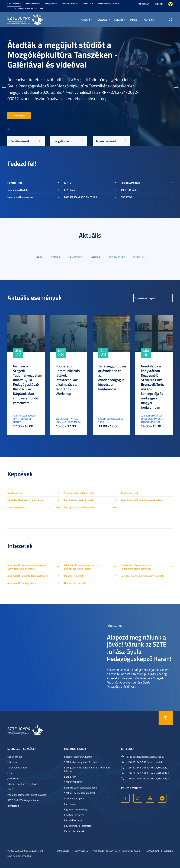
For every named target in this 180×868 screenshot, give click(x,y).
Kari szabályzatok (73, 820)
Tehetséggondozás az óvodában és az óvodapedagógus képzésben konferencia (112, 377)
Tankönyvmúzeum (131, 183)
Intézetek (12, 762)
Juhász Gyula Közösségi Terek (22, 784)
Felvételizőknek (33, 3)
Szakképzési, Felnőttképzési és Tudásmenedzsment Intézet (137, 567)
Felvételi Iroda (15, 183)
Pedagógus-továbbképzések (79, 507)
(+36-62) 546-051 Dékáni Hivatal (144, 762)
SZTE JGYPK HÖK (73, 782)
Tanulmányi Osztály (18, 190)
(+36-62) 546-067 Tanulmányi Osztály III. (148, 778)
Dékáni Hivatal (15, 757)
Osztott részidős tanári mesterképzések (142, 500)
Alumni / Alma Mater (26, 9)
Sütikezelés (63, 851)
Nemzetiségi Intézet (75, 583)
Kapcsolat (143, 4)
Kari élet (149, 19)
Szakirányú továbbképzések (79, 493)
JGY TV (68, 183)
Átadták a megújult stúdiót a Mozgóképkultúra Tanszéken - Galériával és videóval (63, 54)
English (159, 4)
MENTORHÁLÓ (129, 190)
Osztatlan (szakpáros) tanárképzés (26, 500)
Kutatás (119, 19)
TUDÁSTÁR (127, 197)
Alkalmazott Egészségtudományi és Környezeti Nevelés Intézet (26, 567)
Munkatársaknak (70, 3)
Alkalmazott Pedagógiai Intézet (24, 583)
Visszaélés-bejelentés (105, 851)
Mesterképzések (16, 507)
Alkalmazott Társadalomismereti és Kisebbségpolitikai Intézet (83, 567)
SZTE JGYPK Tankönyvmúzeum (23, 800)
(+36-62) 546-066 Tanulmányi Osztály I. (148, 767)
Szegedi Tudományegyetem (78, 757)
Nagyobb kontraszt (171, 4)
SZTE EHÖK (70, 777)
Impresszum (152, 851)
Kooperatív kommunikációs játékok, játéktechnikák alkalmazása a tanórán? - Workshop (68, 380)
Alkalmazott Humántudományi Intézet (28, 576)
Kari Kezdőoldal (14, 3)
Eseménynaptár (146, 298)
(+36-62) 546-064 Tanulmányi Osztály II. (148, 773)
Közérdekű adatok (131, 851)
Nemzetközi (75, 257)
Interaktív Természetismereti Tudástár (27, 795)
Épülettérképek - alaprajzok (78, 826)
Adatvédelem (81, 851)
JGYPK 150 (88, 3)
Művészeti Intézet (74, 576)
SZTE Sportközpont (74, 798)
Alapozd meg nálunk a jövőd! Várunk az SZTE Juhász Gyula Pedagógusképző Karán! (139, 648)
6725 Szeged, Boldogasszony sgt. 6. (145, 757)
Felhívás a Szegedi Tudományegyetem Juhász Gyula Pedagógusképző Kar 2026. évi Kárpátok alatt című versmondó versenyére (28, 384)
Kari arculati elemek (74, 831)
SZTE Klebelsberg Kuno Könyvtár (81, 762)
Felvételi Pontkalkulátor (109, 3)
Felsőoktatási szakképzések (79, 500)
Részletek (19, 116)
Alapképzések (15, 493)
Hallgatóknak (51, 3)
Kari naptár (70, 804)
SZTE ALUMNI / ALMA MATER (80, 793)
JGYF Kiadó (70, 190)
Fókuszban (115, 626)
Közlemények (117, 257)
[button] (4, 87)
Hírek (134, 19)
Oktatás (102, 19)
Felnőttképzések (130, 493)
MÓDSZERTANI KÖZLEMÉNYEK (81, 197)
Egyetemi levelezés (74, 815)
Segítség (168, 851)
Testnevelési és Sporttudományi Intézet (142, 576)
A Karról (86, 19)
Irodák (11, 773)
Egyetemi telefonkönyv (76, 809)
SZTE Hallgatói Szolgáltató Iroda (80, 788)
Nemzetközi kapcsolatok (20, 197)
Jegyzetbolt (13, 806)
